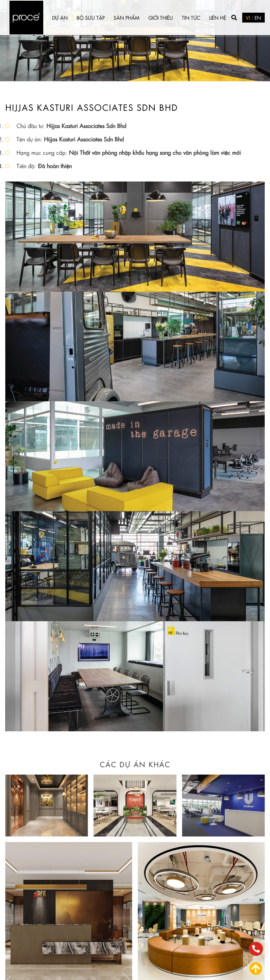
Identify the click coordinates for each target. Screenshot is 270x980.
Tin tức (191, 18)
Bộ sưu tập (91, 18)
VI (248, 18)
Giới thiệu (161, 18)
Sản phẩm (127, 18)
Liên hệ (218, 18)
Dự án (60, 18)
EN (258, 18)
